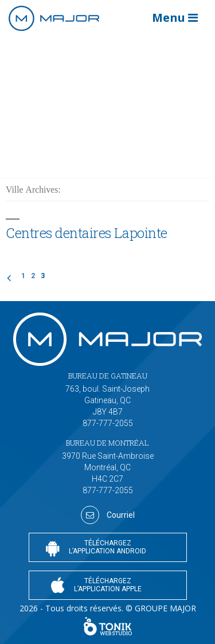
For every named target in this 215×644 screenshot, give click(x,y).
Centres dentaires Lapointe (87, 233)
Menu (175, 17)
